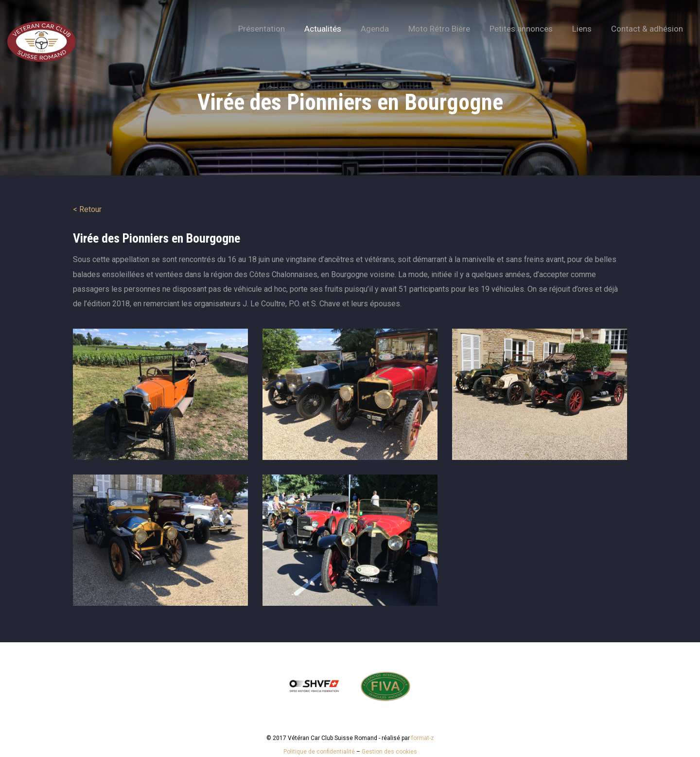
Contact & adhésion (647, 29)
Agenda (375, 29)
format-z (423, 738)
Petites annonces (521, 29)
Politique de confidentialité (319, 752)
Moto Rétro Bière (439, 29)
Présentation (262, 29)
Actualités (323, 29)
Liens (582, 29)
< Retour (87, 209)
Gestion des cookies (389, 752)
